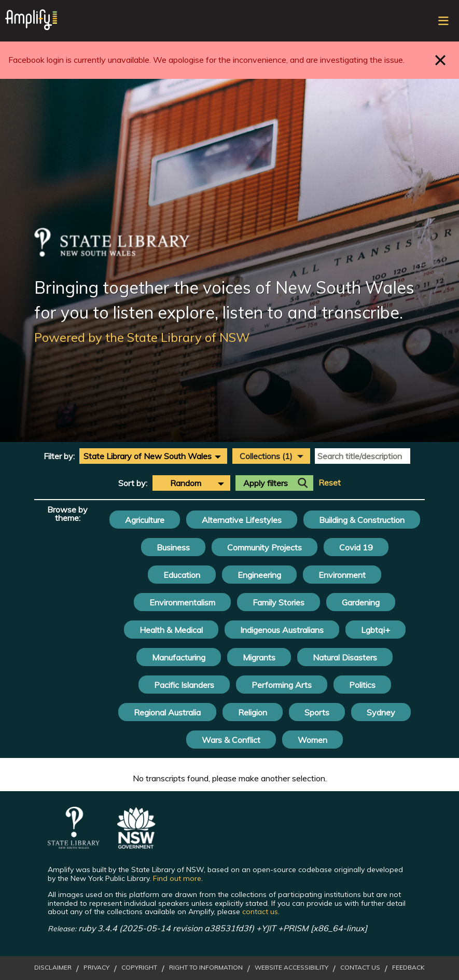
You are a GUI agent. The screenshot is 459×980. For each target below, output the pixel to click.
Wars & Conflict (231, 740)
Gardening (361, 602)
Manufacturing (179, 657)
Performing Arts (282, 685)
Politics (362, 685)
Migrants (259, 657)
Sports (317, 712)
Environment (342, 575)
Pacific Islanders (184, 685)
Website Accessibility (291, 968)
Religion (253, 712)
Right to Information (206, 968)
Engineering (259, 575)
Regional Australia (167, 712)
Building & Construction (362, 520)
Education (182, 575)
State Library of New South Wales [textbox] (148, 456)
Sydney (381, 712)
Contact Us (360, 968)
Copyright (139, 968)
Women (312, 740)
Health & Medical (171, 630)
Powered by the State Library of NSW (142, 337)
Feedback (408, 968)
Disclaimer (53, 968)
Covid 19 (356, 547)
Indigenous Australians (282, 630)
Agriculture (145, 520)
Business (173, 547)
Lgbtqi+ (375, 630)
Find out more (177, 878)
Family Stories (279, 602)
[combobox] (153, 456)
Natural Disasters (345, 657)
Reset (330, 483)
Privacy (96, 968)
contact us (260, 912)
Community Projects (265, 547)
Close (441, 60)
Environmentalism (182, 602)
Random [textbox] (186, 483)
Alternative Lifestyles (242, 520)
